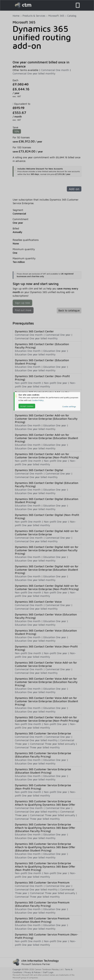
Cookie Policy (38, 400)
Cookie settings (69, 406)
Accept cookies (27, 406)
